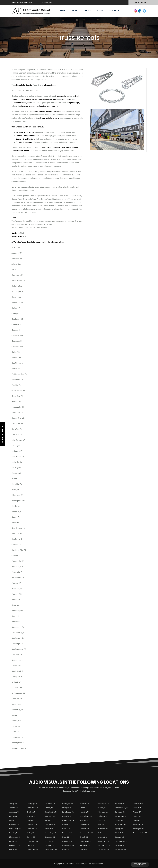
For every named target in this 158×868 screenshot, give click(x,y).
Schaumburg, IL (18, 660)
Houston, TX (16, 402)
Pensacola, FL (17, 572)
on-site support (66, 118)
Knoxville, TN (17, 435)
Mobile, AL (16, 506)
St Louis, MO (17, 688)
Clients (100, 11)
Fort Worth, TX (17, 380)
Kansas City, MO (18, 418)
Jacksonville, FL (18, 413)
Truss (14, 85)
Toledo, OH (16, 715)
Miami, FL (15, 490)
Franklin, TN (16, 385)
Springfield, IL (17, 677)
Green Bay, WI (17, 396)
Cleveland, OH (17, 341)
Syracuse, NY (17, 699)
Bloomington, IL (18, 292)
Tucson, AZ (16, 726)
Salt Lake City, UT (19, 633)
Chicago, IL (16, 330)
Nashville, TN (17, 523)
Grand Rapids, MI (18, 391)
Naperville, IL (17, 512)
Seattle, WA (16, 666)
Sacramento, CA (18, 627)
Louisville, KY (17, 462)
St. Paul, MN (16, 682)
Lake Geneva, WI (18, 440)
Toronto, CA (16, 721)
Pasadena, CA (17, 567)
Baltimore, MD (17, 275)
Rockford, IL (16, 616)
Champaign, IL (17, 314)
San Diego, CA (17, 644)
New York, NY (17, 534)
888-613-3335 (46, 2)
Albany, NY (16, 247)
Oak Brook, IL (17, 539)
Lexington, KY (17, 451)
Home (62, 11)
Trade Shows (38, 85)
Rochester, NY (17, 611)
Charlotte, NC (17, 325)
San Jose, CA (17, 655)
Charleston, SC (18, 319)
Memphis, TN (17, 484)
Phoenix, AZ (16, 583)
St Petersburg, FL (18, 693)
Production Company (56, 206)
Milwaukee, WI (17, 495)
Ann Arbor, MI (17, 258)
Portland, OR (17, 594)
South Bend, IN (18, 671)
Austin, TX (16, 270)
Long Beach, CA (18, 457)
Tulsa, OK (15, 732)
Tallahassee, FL (18, 704)
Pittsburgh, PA (17, 589)
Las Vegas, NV (17, 446)
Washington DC (18, 743)
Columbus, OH (17, 347)
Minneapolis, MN (18, 501)
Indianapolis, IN (18, 407)
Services (88, 11)
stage (58, 99)
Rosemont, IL (17, 622)
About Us (74, 11)
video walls (16, 106)
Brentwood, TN (17, 303)
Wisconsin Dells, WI (19, 748)
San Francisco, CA (19, 649)
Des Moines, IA (17, 363)
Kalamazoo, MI (17, 424)
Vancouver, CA (17, 737)
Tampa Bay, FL (17, 710)
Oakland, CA (17, 545)
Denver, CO (16, 358)
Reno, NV (15, 605)
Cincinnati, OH (17, 336)
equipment (74, 209)
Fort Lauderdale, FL (19, 374)
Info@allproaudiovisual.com (23, 2)
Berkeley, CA (17, 286)
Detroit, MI (16, 369)
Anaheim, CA (17, 253)
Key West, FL (17, 429)
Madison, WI (16, 473)
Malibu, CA (16, 479)
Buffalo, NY (16, 308)
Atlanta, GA (16, 264)
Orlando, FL (16, 556)
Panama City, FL (18, 561)
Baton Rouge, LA (18, 281)
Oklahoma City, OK (19, 550)
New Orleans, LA (18, 528)
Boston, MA (16, 297)
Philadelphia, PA (18, 578)
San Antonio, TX (18, 638)
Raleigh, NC (16, 600)
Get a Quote (140, 2)
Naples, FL (16, 517)
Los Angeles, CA (18, 468)
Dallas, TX (16, 352)
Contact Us (114, 11)
